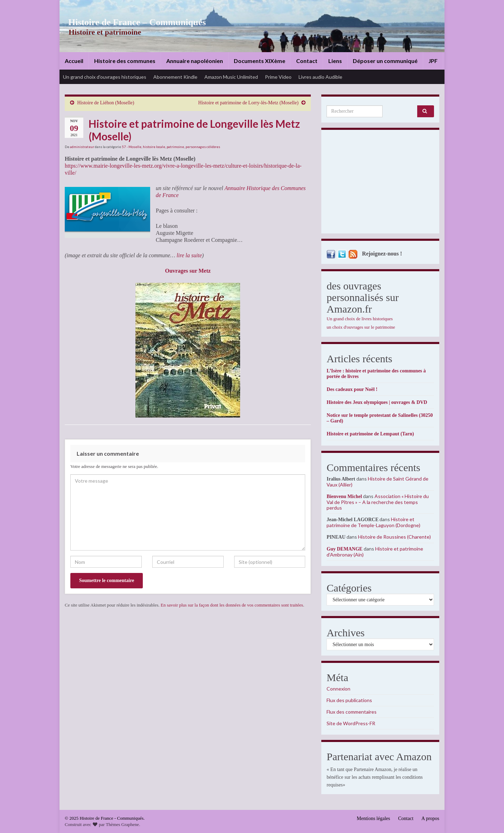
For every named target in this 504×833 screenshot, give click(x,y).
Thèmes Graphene (122, 824)
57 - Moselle (132, 147)
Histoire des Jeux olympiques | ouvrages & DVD (377, 402)
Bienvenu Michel (344, 496)
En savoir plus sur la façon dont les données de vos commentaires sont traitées (232, 605)
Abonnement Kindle (175, 77)
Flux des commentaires (352, 712)
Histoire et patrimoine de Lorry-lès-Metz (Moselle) (248, 103)
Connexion (338, 689)
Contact (307, 61)
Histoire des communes (125, 61)
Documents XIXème (260, 61)
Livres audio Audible (320, 77)
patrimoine (175, 147)
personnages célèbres (203, 147)
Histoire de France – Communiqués (132, 22)
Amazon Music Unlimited (231, 77)
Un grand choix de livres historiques (360, 319)
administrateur (82, 147)
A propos (430, 818)
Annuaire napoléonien (195, 61)
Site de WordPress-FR (351, 723)
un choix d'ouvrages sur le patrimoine (361, 327)
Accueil (74, 61)
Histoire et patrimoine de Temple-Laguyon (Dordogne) (373, 522)
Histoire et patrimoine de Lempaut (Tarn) (370, 434)
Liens (335, 61)
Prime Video (278, 77)
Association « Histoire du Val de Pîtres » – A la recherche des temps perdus (378, 502)
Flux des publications (349, 700)
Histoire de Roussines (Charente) (394, 537)
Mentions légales (373, 818)
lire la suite (189, 255)
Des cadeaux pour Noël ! (352, 389)
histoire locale (154, 147)
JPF (433, 61)
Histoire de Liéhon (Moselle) (106, 103)
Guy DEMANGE (344, 549)
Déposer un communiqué (385, 61)
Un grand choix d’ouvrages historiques (105, 77)
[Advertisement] (380, 183)
